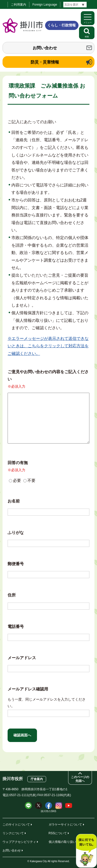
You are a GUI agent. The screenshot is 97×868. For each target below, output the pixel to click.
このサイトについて (16, 825)
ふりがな (16, 533)
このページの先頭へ (80, 779)
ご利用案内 (18, 5)
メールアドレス (22, 658)
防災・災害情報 (45, 62)
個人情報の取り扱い (62, 842)
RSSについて (58, 833)
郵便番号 (16, 564)
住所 (12, 595)
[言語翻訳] (75, 5)
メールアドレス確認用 (28, 689)
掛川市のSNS (48, 811)
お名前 (14, 501)
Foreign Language (45, 5)
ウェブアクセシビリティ (19, 842)
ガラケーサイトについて (65, 825)
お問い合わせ (45, 48)
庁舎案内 (37, 779)
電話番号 (16, 627)
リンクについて (13, 833)
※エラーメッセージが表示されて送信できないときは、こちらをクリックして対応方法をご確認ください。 (48, 346)
